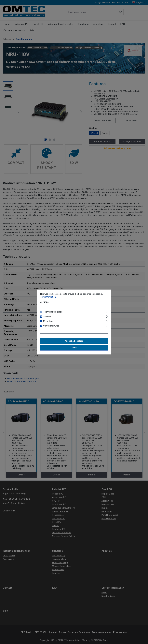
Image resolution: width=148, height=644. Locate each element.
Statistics (47, 316)
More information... (48, 297)
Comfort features (51, 326)
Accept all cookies (74, 341)
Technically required (53, 312)
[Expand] (107, 311)
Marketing (48, 321)
